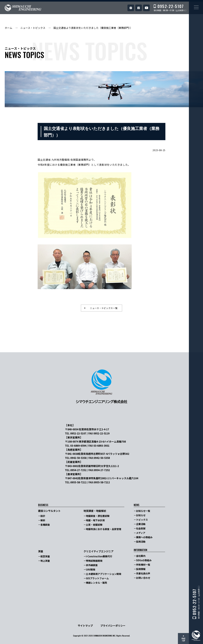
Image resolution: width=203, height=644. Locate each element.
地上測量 (45, 561)
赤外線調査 (92, 565)
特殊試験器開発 (94, 561)
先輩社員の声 (143, 573)
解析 (43, 520)
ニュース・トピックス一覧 (103, 308)
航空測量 (45, 556)
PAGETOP (183, 640)
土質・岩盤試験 (94, 525)
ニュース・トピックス (33, 28)
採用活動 (141, 542)
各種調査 (45, 525)
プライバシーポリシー (113, 626)
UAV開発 (91, 569)
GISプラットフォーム (97, 578)
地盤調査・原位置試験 (98, 516)
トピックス (142, 520)
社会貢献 (141, 528)
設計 (43, 516)
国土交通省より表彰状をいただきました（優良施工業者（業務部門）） (93, 28)
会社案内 (141, 556)
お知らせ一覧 (143, 511)
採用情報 (141, 569)
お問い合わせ (143, 578)
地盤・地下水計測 (95, 520)
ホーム (8, 28)
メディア (141, 533)
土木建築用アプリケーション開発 (104, 574)
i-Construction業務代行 (99, 556)
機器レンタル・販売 (96, 583)
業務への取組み (144, 537)
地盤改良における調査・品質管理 (104, 529)
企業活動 (141, 524)
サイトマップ (85, 626)
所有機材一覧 (143, 565)
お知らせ (141, 515)
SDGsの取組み (144, 560)
